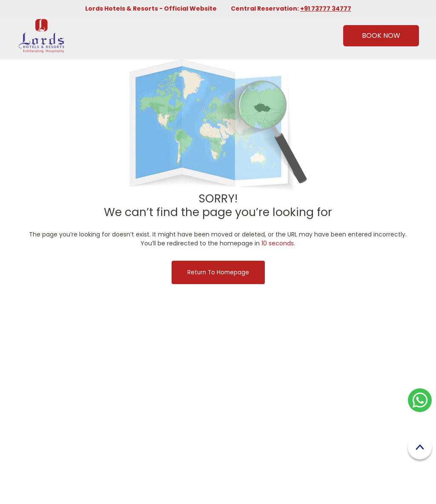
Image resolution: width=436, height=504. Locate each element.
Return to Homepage (218, 272)
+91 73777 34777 (326, 9)
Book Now (381, 36)
